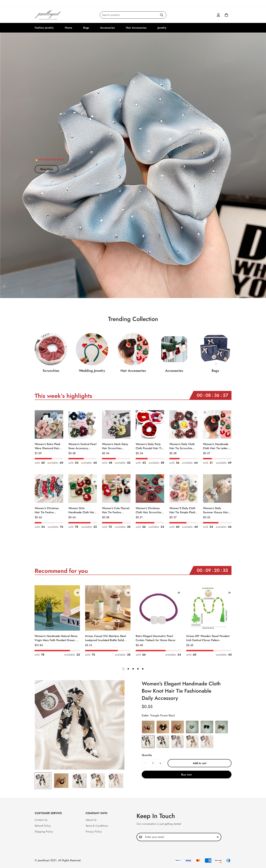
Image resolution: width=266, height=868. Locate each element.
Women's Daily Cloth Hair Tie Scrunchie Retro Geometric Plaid (183, 446)
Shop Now (47, 169)
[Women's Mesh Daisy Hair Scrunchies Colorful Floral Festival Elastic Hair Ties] (116, 424)
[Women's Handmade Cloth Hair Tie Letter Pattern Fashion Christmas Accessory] (217, 424)
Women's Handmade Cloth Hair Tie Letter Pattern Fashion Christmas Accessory (216, 446)
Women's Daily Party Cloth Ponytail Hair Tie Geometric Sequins (149, 446)
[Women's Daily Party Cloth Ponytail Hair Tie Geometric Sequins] (150, 424)
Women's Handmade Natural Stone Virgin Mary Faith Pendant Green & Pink (56, 638)
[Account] (218, 15)
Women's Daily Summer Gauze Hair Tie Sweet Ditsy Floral (216, 510)
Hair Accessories (136, 28)
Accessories (107, 28)
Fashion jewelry (44, 28)
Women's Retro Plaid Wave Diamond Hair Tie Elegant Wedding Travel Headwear (47, 446)
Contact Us (41, 820)
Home (68, 28)
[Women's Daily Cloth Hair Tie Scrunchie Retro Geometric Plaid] (184, 424)
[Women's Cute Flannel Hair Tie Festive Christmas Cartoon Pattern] (116, 489)
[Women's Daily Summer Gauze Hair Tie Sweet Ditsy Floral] (217, 489)
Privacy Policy (94, 832)
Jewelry (162, 28)
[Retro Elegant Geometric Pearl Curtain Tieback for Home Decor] (158, 608)
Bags (86, 28)
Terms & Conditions (97, 826)
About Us (91, 820)
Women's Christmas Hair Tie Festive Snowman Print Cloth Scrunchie (47, 510)
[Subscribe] (217, 837)
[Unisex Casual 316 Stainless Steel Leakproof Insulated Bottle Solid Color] (108, 608)
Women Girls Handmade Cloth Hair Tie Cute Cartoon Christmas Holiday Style (82, 510)
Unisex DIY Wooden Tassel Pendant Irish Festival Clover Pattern (208, 638)
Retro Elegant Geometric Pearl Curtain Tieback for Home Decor (156, 638)
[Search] (162, 15)
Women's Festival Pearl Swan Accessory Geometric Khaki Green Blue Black (82, 446)
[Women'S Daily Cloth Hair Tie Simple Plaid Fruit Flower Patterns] (184, 489)
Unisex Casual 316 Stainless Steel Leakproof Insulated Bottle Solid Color (106, 638)
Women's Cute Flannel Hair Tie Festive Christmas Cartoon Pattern (116, 510)
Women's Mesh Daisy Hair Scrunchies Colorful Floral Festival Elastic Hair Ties (116, 446)
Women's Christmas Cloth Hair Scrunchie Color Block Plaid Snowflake (148, 510)
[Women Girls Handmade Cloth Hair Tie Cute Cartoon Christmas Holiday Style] (83, 489)
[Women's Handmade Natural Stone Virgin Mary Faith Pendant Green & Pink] (57, 608)
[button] (226, 15)
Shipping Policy (44, 832)
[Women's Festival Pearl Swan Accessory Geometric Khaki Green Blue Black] (83, 424)
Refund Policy (43, 826)
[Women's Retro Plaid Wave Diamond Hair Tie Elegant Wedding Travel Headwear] (49, 424)
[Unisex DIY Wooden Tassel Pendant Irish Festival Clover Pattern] (209, 608)
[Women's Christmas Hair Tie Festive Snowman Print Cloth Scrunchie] (49, 489)
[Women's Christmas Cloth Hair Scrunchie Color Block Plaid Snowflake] (150, 489)
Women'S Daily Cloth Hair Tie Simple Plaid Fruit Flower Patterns (182, 510)
